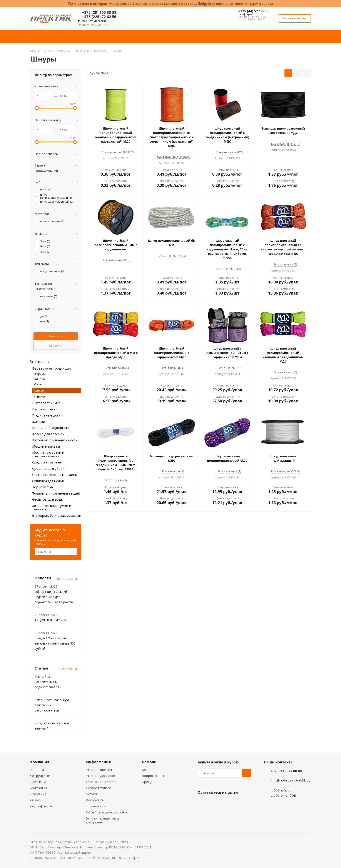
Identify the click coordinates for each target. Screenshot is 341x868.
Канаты (40, 379)
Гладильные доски (47, 415)
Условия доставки (101, 776)
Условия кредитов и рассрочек (103, 820)
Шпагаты (41, 397)
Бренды (148, 782)
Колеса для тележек (48, 434)
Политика (38, 794)
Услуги (91, 794)
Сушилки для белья (48, 481)
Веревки (40, 374)
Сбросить (56, 346)
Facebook (213, 803)
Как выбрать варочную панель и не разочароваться (52, 705)
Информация (98, 762)
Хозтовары (40, 362)
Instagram (224, 803)
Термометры (43, 487)
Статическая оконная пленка (55, 475)
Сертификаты (41, 806)
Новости (37, 770)
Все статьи (68, 669)
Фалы (38, 384)
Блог (145, 770)
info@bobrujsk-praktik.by (291, 780)
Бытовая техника (46, 403)
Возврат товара (99, 788)
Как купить (95, 800)
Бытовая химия (45, 409)
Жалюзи (39, 422)
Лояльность (96, 806)
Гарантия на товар (101, 782)
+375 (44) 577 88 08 (254, 11)
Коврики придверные (50, 428)
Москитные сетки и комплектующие (48, 454)
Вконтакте (202, 803)
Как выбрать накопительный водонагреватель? (48, 682)
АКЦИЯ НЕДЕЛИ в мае (51, 620)
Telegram (235, 803)
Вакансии (38, 782)
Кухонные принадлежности (55, 440)
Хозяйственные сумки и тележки (52, 507)
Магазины (38, 788)
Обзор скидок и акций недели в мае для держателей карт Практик (54, 597)
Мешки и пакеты (46, 446)
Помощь (150, 762)
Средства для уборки (49, 468)
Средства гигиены (47, 462)
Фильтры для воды (48, 499)
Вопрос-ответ (153, 776)
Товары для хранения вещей (56, 493)
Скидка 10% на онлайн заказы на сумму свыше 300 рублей (55, 643)
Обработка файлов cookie (107, 812)
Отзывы (37, 800)
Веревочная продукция (51, 368)
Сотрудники (40, 776)
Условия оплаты (99, 770)
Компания (40, 762)
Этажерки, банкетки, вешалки (57, 515)
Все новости (67, 578)
